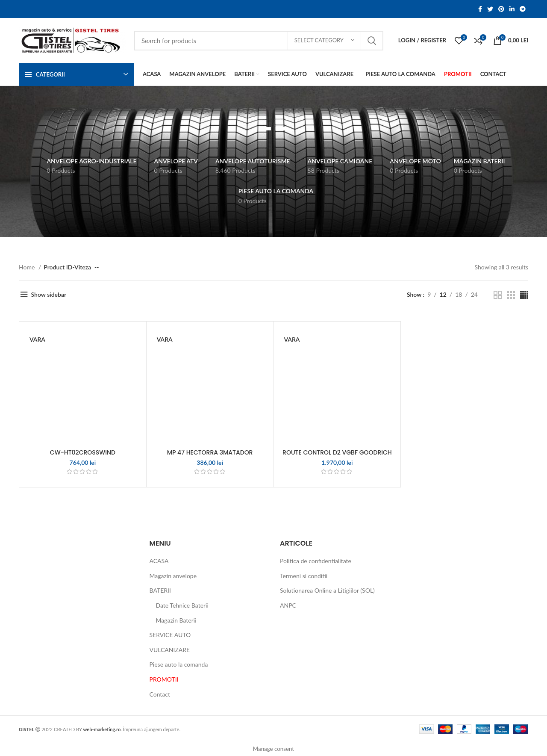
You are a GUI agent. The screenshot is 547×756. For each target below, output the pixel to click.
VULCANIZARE (170, 650)
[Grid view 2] (498, 295)
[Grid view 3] (511, 295)
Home (28, 267)
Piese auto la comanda (179, 664)
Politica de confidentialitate (316, 561)
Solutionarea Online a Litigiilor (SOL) (327, 590)
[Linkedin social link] (512, 9)
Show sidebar (49, 294)
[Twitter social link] (490, 9)
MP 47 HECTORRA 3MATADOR (210, 452)
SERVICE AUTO (170, 635)
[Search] (259, 41)
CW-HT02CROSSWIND (83, 452)
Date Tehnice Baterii (182, 605)
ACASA (159, 561)
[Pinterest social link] (501, 9)
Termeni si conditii (304, 576)
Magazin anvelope (173, 576)
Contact (160, 694)
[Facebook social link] (480, 9)
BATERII (160, 590)
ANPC (288, 605)
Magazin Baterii (176, 620)
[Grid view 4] (524, 295)
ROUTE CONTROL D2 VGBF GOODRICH (337, 452)
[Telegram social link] (523, 9)
